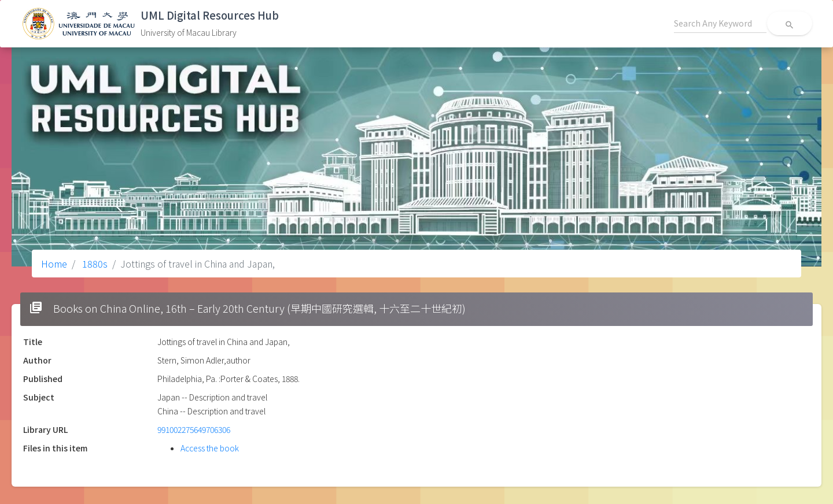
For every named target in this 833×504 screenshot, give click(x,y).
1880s (94, 264)
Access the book (210, 448)
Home (54, 264)
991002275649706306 (194, 429)
